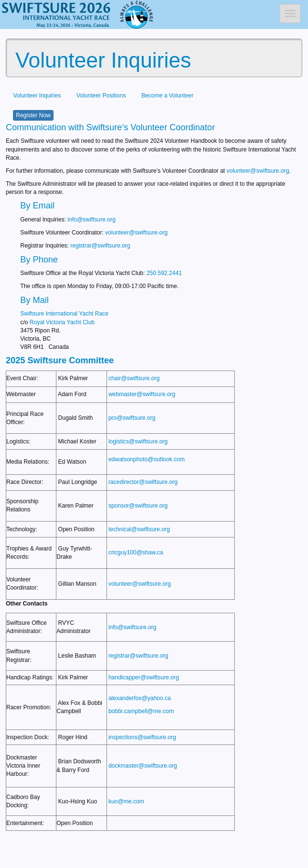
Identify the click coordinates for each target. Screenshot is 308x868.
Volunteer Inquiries (37, 96)
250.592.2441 (164, 273)
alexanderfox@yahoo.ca (140, 698)
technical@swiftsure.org (139, 529)
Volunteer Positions (101, 96)
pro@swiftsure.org (132, 418)
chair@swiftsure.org (134, 378)
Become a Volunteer (167, 96)
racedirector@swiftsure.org (143, 482)
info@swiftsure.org (92, 220)
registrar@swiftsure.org (100, 246)
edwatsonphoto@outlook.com (147, 459)
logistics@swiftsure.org (138, 441)
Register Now (33, 115)
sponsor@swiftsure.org (138, 506)
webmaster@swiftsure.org (142, 394)
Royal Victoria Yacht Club (62, 322)
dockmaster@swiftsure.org (143, 766)
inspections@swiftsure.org (142, 737)
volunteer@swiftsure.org (258, 171)
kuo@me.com (126, 801)
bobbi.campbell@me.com (141, 711)
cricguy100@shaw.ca (136, 552)
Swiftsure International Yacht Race (64, 314)
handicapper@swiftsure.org (144, 677)
